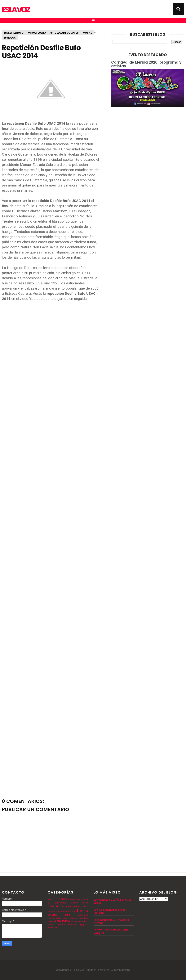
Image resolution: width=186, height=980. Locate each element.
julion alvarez (70, 918)
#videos (10, 38)
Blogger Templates (98, 970)
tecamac (62, 925)
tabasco (51, 925)
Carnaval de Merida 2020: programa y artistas (146, 64)
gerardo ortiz (59, 915)
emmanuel (71, 911)
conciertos (55, 906)
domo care (59, 911)
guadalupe (83, 915)
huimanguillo (54, 918)
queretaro (83, 921)
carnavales (60, 903)
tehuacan (73, 925)
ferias (82, 911)
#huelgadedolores (64, 33)
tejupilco (84, 925)
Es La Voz (16, 10)
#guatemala (37, 33)
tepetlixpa (52, 928)
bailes (63, 899)
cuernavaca (73, 906)
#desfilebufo (14, 33)
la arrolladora (62, 921)
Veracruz (53, 899)
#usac (87, 33)
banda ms (74, 899)
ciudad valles (79, 903)
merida (74, 921)
